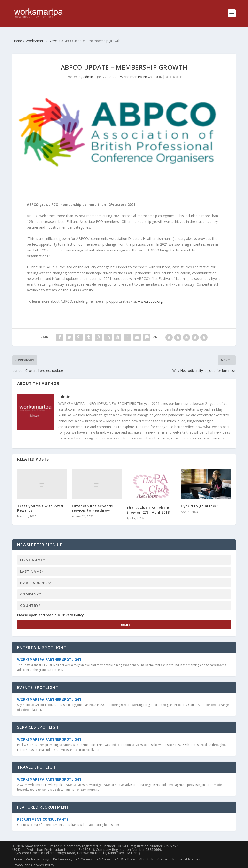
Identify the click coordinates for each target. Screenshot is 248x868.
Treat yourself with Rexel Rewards (40, 500)
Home (17, 851)
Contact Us (166, 851)
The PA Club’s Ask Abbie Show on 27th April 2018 (148, 502)
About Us (147, 851)
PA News (104, 851)
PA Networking (37, 851)
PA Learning (62, 851)
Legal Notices (189, 851)
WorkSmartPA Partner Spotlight (49, 652)
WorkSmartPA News (136, 69)
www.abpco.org (150, 293)
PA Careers (84, 851)
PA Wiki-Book (125, 851)
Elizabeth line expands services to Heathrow (92, 500)
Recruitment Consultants (43, 811)
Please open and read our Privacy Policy (50, 607)
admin (88, 69)
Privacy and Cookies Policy (33, 857)
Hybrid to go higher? (200, 498)
